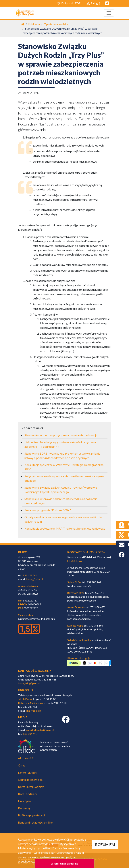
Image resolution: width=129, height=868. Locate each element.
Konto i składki (28, 772)
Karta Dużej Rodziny (31, 787)
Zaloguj (93, 3)
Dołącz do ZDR (69, 3)
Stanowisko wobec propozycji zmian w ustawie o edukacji (60, 435)
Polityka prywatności (31, 815)
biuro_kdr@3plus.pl (29, 683)
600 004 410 (30, 734)
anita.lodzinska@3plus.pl (40, 730)
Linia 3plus (25, 801)
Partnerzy (24, 808)
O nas (22, 765)
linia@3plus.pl (34, 711)
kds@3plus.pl (75, 561)
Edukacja (34, 24)
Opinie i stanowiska (56, 24)
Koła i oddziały (27, 794)
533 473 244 (30, 575)
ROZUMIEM (105, 845)
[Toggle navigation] (109, 13)
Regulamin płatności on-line (35, 822)
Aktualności (26, 758)
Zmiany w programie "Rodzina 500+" (48, 510)
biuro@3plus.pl (34, 579)
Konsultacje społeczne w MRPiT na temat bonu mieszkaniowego (65, 528)
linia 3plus (25, 690)
